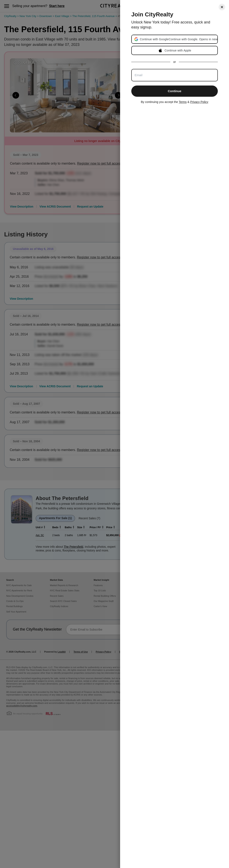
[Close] (222, 7)
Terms (183, 102)
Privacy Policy (199, 102)
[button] (178, 39)
